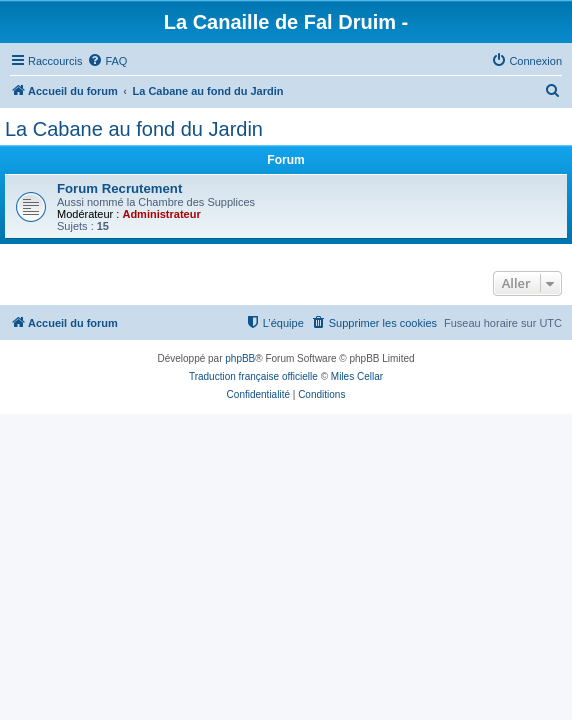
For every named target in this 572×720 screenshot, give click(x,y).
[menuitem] (107, 61)
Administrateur (161, 214)
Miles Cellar (357, 376)
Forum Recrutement (119, 188)
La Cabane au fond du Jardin (134, 129)
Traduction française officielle (253, 376)
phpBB (240, 358)
